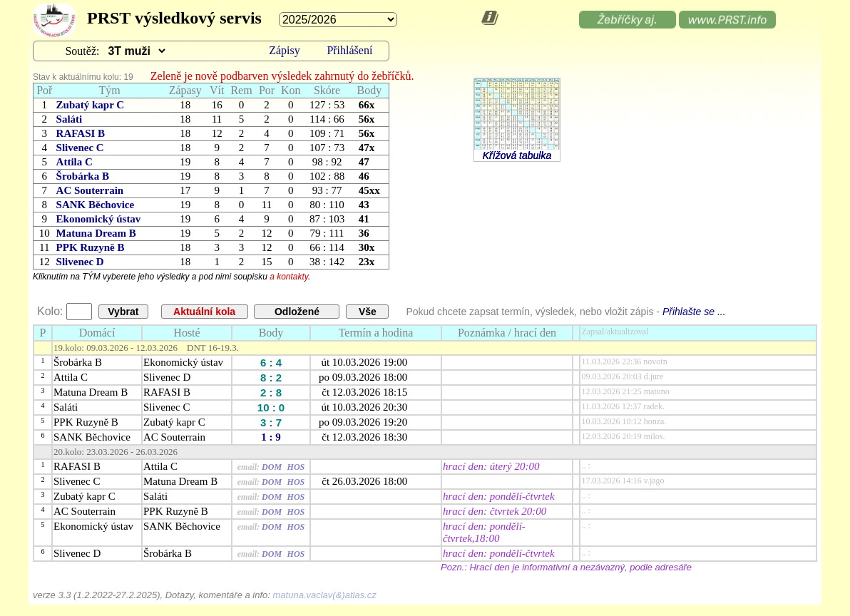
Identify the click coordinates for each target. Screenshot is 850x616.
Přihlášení (349, 50)
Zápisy (285, 50)
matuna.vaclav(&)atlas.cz (325, 595)
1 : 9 (271, 437)
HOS (296, 467)
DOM (272, 467)
